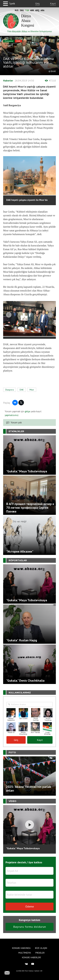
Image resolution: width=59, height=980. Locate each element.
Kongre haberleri (31, 957)
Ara (42, 10)
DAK (18, 41)
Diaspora (9, 41)
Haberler (8, 81)
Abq (37, 10)
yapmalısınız (12, 418)
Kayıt (53, 3)
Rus (17, 10)
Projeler (40, 953)
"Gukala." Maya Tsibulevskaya (23, 851)
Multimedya (25, 953)
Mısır (32, 392)
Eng (22, 10)
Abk (32, 10)
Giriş (37, 3)
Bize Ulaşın (41, 948)
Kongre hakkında (21, 948)
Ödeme (30, 909)
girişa (27, 414)
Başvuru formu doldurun (30, 929)
